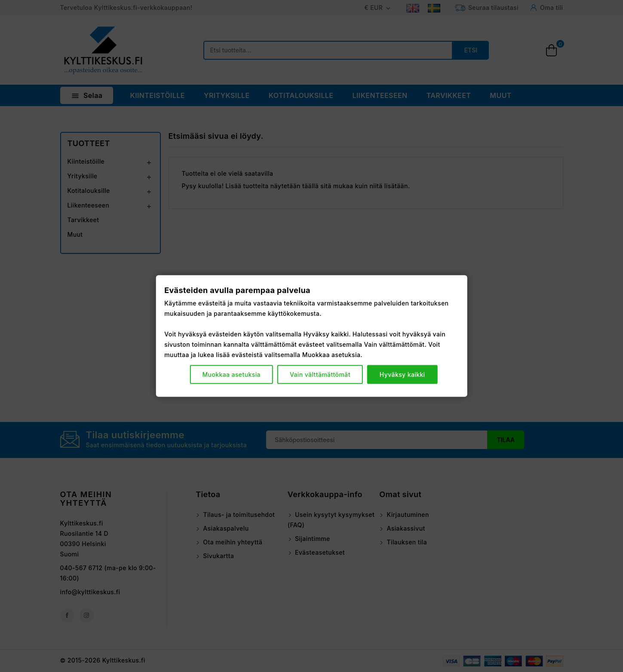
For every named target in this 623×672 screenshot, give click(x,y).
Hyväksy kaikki (402, 374)
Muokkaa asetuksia (231, 374)
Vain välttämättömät (320, 374)
